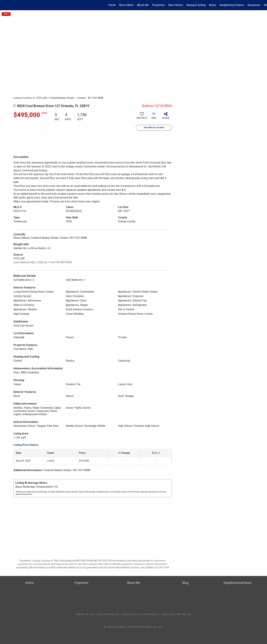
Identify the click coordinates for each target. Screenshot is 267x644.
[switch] (142, 117)
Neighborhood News (232, 5)
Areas (213, 5)
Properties (158, 5)
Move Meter (126, 5)
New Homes (176, 5)
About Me (143, 5)
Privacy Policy (109, 615)
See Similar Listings (154, 128)
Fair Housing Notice (176, 615)
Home (112, 5)
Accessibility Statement (141, 615)
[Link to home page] (4, 5)
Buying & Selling (196, 5)
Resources (254, 5)
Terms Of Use (86, 615)
